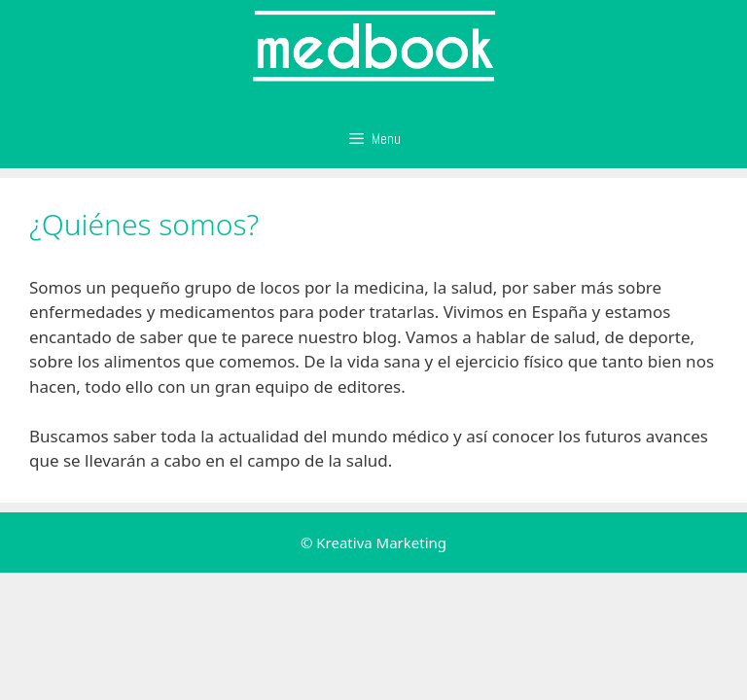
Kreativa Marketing (381, 542)
